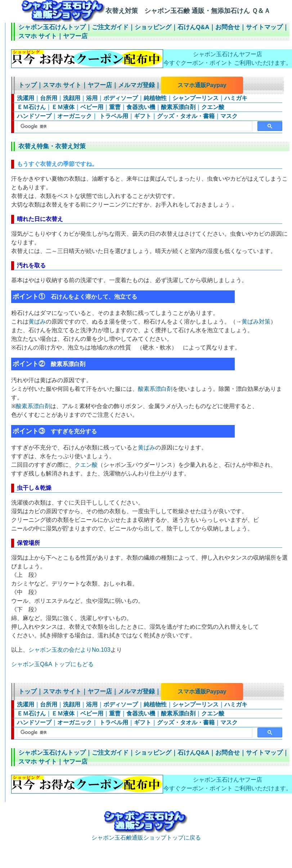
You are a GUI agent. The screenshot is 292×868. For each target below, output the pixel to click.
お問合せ (228, 27)
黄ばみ (37, 322)
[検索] (134, 126)
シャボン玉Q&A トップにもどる (52, 664)
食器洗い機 (141, 107)
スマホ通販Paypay (202, 85)
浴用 (92, 98)
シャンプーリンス (196, 98)
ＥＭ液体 (63, 107)
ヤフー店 (75, 36)
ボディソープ (121, 98)
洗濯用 (26, 98)
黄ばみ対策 (256, 322)
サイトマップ (264, 27)
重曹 (115, 107)
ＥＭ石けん (31, 107)
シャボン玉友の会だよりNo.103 (69, 650)
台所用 (49, 98)
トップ (28, 85)
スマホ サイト (38, 36)
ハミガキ (236, 98)
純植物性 (155, 98)
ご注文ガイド (110, 27)
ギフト (143, 116)
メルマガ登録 (136, 85)
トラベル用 (113, 116)
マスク (229, 116)
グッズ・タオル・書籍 (186, 116)
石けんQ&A (193, 27)
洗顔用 (72, 98)
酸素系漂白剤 (178, 107)
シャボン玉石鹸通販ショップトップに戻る (146, 835)
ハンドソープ (34, 116)
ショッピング (153, 27)
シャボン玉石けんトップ (52, 27)
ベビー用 (92, 107)
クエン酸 (213, 107)
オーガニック (75, 116)
